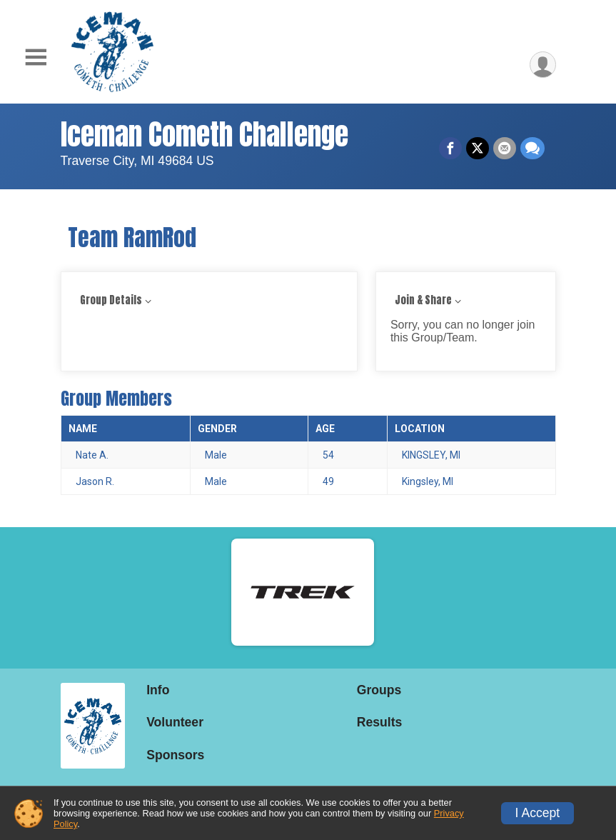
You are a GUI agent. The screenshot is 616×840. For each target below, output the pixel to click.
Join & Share (423, 300)
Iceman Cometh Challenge (205, 134)
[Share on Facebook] (450, 149)
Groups (379, 690)
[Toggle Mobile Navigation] (36, 57)
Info (158, 690)
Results (380, 722)
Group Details (111, 300)
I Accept (538, 813)
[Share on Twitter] (478, 149)
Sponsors (175, 755)
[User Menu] (543, 65)
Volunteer (175, 722)
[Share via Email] (505, 149)
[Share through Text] (532, 149)
